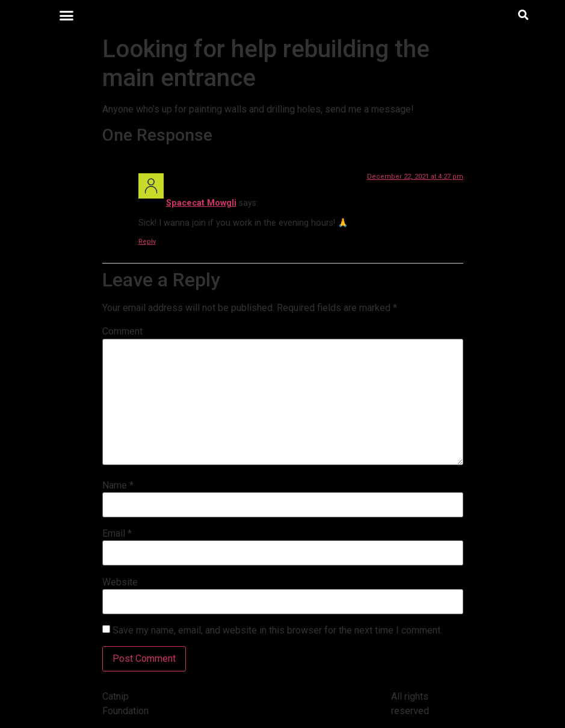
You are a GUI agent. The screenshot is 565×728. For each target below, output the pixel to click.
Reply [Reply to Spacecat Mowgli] (147, 242)
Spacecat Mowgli (201, 203)
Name (118, 486)
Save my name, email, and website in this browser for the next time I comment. (277, 631)
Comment (122, 332)
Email (117, 534)
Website (120, 582)
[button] (67, 15)
